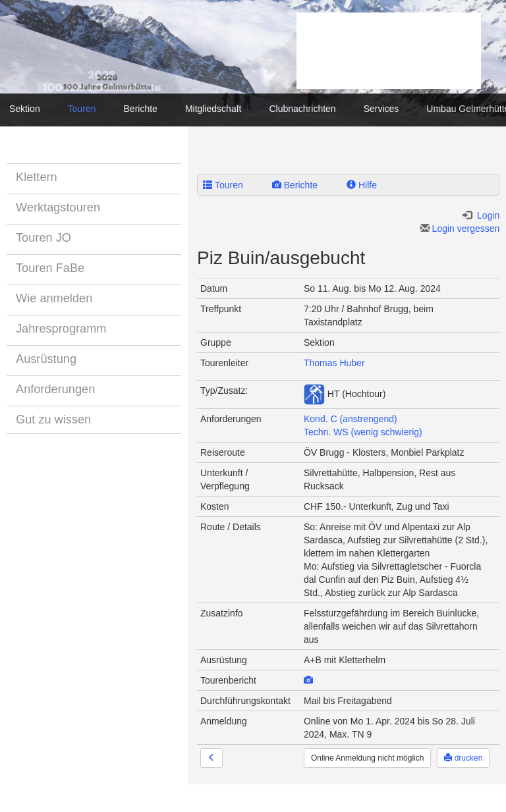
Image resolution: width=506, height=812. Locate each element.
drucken (463, 758)
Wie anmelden (54, 298)
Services (381, 109)
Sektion (25, 109)
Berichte (141, 109)
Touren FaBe (50, 268)
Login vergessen (460, 229)
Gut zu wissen (53, 420)
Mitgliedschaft (213, 109)
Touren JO (43, 238)
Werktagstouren (58, 207)
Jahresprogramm (61, 329)
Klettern (37, 177)
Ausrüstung (46, 359)
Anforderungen (55, 389)
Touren (82, 109)
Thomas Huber (334, 363)
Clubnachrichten (302, 109)
